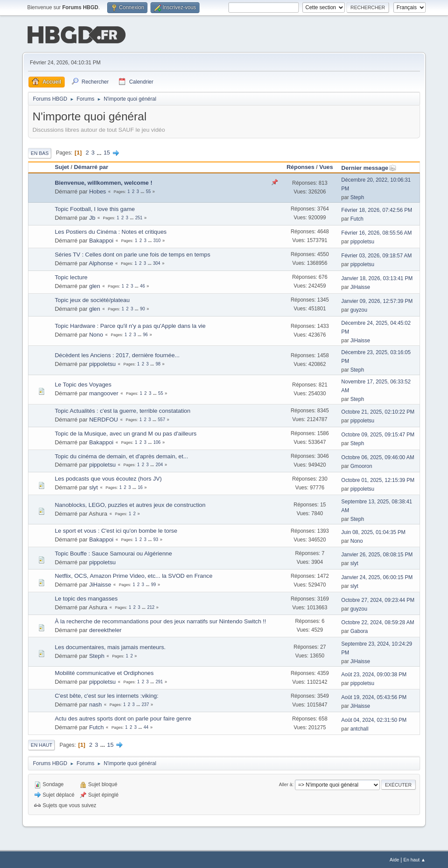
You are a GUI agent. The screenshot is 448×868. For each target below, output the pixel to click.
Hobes (98, 191)
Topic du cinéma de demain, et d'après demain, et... (121, 455)
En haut (41, 744)
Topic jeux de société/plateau (92, 299)
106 (157, 441)
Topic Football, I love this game (95, 208)
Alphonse (101, 262)
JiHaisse (360, 286)
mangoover (104, 392)
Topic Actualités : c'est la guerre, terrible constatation (122, 410)
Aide (395, 859)
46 (142, 285)
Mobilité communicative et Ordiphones (104, 672)
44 (146, 726)
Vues (326, 166)
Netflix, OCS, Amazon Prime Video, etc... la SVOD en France (134, 575)
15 (107, 152)
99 (153, 584)
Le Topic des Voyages (83, 384)
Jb (92, 217)
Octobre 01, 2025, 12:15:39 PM (378, 479)
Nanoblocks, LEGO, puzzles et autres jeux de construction (130, 504)
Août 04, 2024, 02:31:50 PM (374, 719)
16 (140, 487)
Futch (357, 218)
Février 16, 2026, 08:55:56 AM (376, 232)
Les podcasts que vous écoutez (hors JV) (108, 478)
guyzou (359, 309)
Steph (357, 197)
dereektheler (105, 629)
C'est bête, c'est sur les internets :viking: (107, 695)
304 (157, 262)
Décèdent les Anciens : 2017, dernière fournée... (117, 354)
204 (159, 464)
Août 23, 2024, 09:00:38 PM (374, 674)
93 (156, 539)
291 (159, 681)
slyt (94, 487)
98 (158, 363)
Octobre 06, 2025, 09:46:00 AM (378, 457)
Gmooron (361, 465)
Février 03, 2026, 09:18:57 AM (376, 255)
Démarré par (91, 166)
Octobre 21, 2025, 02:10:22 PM (378, 411)
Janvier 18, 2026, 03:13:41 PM (377, 278)
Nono (96, 334)
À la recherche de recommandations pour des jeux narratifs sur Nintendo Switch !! (160, 620)
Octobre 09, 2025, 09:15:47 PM (378, 434)
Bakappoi (101, 240)
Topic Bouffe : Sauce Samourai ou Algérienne (113, 553)
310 (157, 240)
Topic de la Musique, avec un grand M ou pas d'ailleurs (126, 433)
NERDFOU (104, 419)
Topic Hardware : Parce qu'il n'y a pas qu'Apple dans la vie (130, 325)
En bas (40, 152)
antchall (359, 728)
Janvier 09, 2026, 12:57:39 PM (377, 300)
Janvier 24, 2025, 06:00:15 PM (377, 576)
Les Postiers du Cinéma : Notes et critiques (111, 231)
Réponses (301, 166)
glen (95, 285)
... (100, 152)
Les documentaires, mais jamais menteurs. (110, 646)
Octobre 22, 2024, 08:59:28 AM (378, 622)
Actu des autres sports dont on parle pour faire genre (123, 718)
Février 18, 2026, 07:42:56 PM (377, 209)
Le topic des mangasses (86, 598)
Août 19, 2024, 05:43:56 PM (374, 696)
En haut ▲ (415, 859)
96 (145, 334)
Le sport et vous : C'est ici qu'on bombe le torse (116, 530)
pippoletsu (362, 241)
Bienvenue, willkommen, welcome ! (103, 182)
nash (96, 704)
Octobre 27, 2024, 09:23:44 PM (378, 599)
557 (162, 419)
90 (142, 308)
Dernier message (369, 167)
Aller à (285, 784)
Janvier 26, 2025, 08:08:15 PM (377, 554)
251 (139, 217)
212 (151, 606)
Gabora (359, 630)
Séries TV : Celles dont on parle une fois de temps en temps (132, 254)
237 (145, 704)
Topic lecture (71, 276)
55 (148, 191)
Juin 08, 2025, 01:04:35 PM (373, 531)
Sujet (62, 166)
